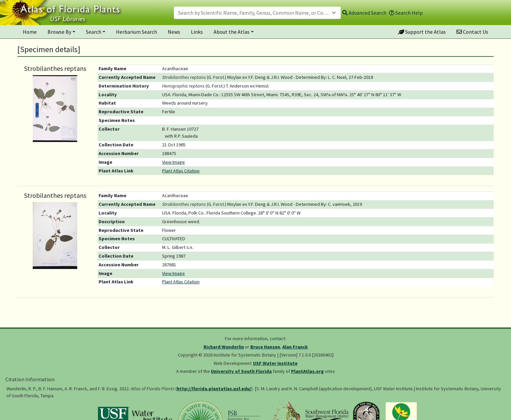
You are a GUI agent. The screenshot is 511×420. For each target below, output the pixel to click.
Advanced (364, 13)
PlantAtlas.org (307, 371)
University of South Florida (241, 371)
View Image (173, 162)
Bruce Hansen (265, 347)
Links (197, 32)
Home (30, 32)
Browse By (59, 32)
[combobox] (257, 13)
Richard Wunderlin (224, 347)
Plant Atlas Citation (181, 171)
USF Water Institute (275, 363)
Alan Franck (295, 347)
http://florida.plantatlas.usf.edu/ (214, 389)
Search (94, 32)
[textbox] (253, 13)
